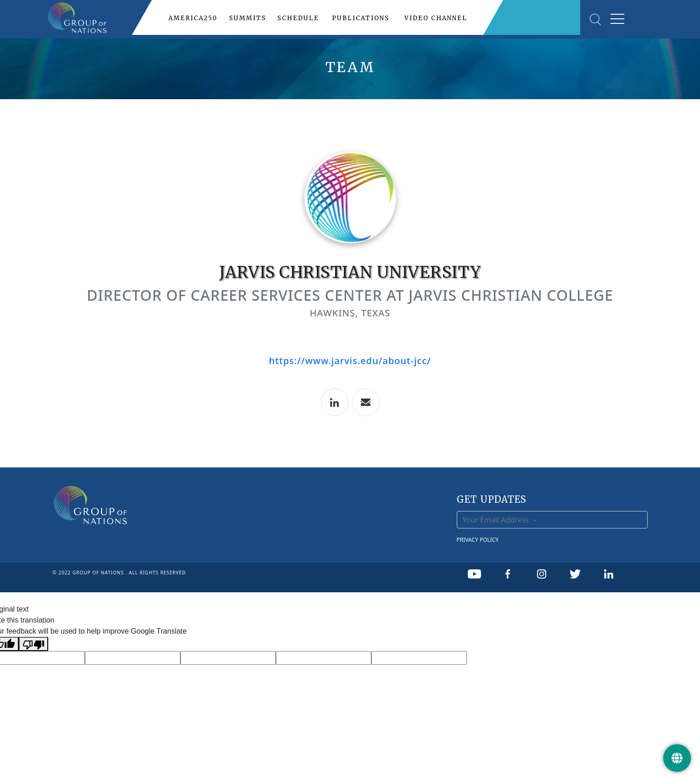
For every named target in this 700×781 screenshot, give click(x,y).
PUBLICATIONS (361, 18)
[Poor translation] (34, 644)
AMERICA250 (193, 18)
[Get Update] (677, 758)
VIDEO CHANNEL (436, 18)
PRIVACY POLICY (478, 540)
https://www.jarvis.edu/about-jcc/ (350, 361)
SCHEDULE (298, 18)
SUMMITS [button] (248, 18)
